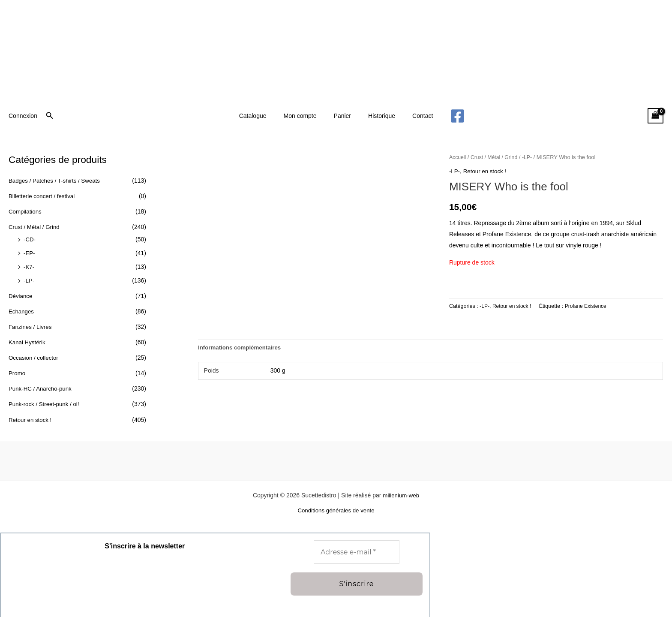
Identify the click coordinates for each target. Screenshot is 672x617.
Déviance (21, 294)
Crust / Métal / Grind (35, 226)
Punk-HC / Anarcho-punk (42, 385)
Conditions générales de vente (336, 507)
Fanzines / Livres (31, 325)
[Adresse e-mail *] (357, 548)
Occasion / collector (35, 355)
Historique (376, 116)
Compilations (26, 211)
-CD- (30, 238)
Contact (412, 116)
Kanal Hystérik (28, 340)
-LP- (29, 279)
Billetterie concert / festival (43, 196)
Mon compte (305, 116)
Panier (342, 116)
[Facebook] (445, 116)
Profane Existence (589, 306)
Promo (17, 370)
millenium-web (401, 491)
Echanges (22, 309)
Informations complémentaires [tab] (242, 348)
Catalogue (263, 116)
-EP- (30, 252)
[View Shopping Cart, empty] (655, 116)
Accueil (458, 157)
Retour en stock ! (31, 416)
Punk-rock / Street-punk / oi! (46, 400)
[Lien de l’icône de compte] (23, 116)
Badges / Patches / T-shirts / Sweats (57, 181)
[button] (50, 116)
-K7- (29, 265)
